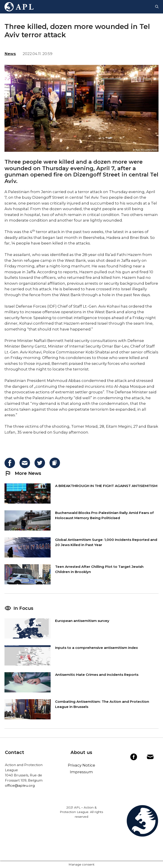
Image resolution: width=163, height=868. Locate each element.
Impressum (81, 772)
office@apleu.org (20, 785)
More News (23, 473)
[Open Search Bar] (157, 7)
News (10, 54)
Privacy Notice (81, 765)
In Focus (23, 608)
